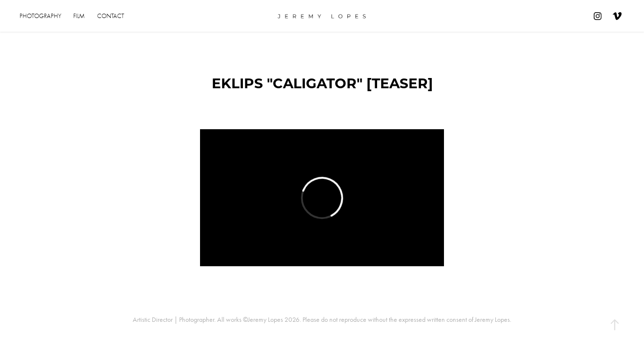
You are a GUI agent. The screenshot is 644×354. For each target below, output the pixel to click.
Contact (111, 16)
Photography (40, 16)
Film (79, 16)
